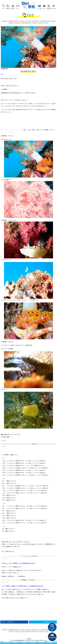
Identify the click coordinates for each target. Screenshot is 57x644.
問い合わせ (54, 9)
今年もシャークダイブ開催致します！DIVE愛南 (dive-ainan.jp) (18, 563)
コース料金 (39, 9)
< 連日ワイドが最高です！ (8, 622)
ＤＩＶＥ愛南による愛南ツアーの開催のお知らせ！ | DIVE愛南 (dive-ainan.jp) (22, 586)
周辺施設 (49, 9)
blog (2, 74)
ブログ (3, 9)
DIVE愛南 (28, 5)
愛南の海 (8, 9)
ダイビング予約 (52, 627)
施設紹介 (13, 9)
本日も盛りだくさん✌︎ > (50, 622)
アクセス (44, 9)
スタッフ (18, 9)
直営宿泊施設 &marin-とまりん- (52, 637)
